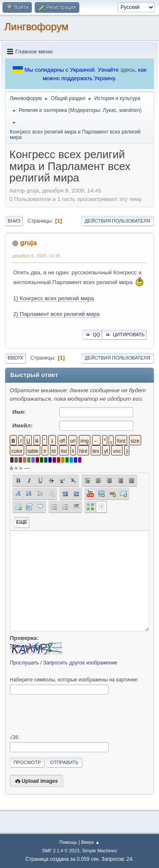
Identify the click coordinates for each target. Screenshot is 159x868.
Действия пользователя (117, 221)
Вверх (15, 358)
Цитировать (124, 335)
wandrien (130, 110)
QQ (92, 335)
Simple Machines (100, 851)
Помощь (68, 842)
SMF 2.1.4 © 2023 (61, 851)
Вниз (14, 221)
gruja (28, 243)
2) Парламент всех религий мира (56, 314)
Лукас (109, 110)
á (11, 468)
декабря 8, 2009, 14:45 (36, 256)
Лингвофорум (36, 27)
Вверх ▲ (90, 842)
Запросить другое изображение (80, 663)
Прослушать (24, 663)
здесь (128, 70)
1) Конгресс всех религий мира (53, 298)
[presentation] (74, 714)
